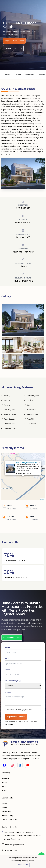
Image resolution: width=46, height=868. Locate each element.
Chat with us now (12, 638)
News (5, 782)
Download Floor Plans (23, 252)
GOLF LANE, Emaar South (29, 477)
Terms (31, 722)
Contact (5, 807)
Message (9, 692)
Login (4, 790)
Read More (6, 155)
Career (5, 803)
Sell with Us (7, 811)
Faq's (4, 786)
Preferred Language (13, 681)
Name (7, 647)
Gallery (18, 75)
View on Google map (12, 839)
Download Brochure (13, 48)
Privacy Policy (10, 724)
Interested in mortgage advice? (19, 710)
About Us (6, 778)
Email (7, 658)
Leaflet (42, 499)
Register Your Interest (14, 41)
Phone (7, 670)
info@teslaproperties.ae (15, 845)
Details (7, 75)
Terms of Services (9, 819)
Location (42, 75)
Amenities (29, 75)
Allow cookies (23, 865)
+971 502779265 (12, 850)
